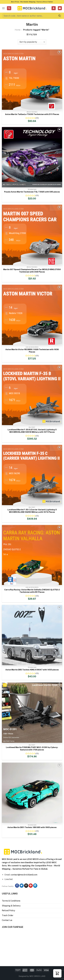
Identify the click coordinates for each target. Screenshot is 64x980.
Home (18, 30)
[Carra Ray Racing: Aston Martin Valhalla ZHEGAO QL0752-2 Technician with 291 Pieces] (32, 555)
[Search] (9, 8)
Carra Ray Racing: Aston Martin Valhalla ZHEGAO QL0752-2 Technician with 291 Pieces (32, 591)
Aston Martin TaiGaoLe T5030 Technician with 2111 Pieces (32, 114)
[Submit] (59, 16)
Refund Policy (9, 910)
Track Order (8, 915)
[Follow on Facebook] (17, 886)
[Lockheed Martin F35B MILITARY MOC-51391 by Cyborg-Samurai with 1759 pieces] (32, 713)
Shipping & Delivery (11, 906)
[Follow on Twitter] (22, 886)
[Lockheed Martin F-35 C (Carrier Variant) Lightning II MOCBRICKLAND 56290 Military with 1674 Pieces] (32, 475)
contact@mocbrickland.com (24, 875)
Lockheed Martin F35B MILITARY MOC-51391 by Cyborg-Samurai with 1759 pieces (32, 749)
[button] (57, 973)
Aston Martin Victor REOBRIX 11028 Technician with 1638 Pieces (32, 351)
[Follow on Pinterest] (31, 886)
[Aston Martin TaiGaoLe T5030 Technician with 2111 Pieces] (32, 80)
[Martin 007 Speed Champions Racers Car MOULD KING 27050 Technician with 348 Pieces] (32, 235)
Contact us (7, 920)
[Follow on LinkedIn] (35, 886)
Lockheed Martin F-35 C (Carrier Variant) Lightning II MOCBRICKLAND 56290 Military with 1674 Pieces (32, 511)
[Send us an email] (26, 886)
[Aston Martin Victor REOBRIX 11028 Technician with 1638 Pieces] (32, 315)
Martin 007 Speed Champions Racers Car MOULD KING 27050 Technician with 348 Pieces (32, 271)
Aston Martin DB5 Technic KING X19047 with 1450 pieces (32, 670)
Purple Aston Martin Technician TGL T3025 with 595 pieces (32, 192)
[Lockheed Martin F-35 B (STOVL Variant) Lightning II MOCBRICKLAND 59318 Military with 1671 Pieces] (32, 395)
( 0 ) (37, 118)
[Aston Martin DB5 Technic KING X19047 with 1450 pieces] (32, 635)
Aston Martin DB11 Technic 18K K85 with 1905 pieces (32, 827)
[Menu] (3, 8)
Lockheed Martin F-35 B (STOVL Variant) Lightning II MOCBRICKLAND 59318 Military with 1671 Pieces (32, 431)
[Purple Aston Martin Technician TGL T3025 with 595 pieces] (32, 157)
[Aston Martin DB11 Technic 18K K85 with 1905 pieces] (32, 793)
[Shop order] (32, 42)
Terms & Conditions (11, 901)
